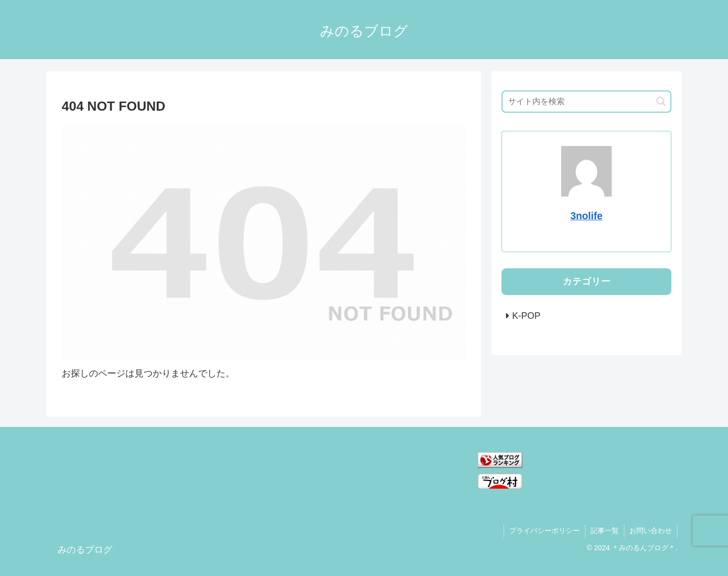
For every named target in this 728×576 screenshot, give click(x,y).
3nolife (586, 216)
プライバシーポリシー (544, 531)
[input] (586, 102)
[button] (661, 101)
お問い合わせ (651, 531)
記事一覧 (605, 531)
